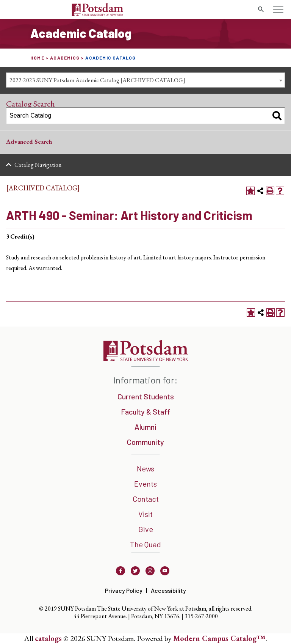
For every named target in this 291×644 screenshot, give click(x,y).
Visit (145, 514)
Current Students (146, 396)
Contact (146, 499)
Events (145, 484)
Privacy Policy (124, 590)
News (145, 468)
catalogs (48, 638)
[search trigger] (261, 9)
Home (37, 58)
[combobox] (145, 80)
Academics (65, 58)
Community (145, 442)
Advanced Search (29, 142)
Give (146, 529)
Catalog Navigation (38, 165)
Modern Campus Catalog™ (219, 638)
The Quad (145, 544)
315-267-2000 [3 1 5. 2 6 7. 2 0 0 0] (201, 616)
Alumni (145, 427)
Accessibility (168, 590)
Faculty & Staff (145, 412)
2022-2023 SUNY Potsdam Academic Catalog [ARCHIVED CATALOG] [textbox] (97, 80)
